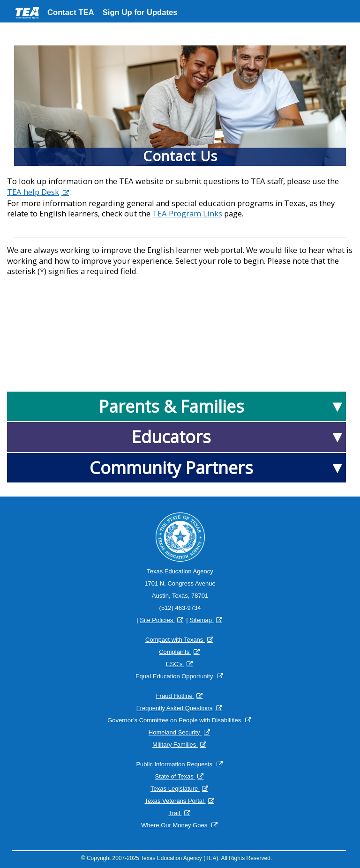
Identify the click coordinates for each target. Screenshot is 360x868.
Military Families (175, 745)
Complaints (175, 652)
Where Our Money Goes (175, 825)
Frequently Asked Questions (175, 708)
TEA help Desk (33, 192)
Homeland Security (175, 732)
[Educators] (176, 437)
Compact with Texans (175, 640)
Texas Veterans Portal (175, 801)
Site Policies (157, 620)
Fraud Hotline (175, 696)
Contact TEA (71, 12)
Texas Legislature (175, 789)
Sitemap (201, 620)
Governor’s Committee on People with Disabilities (175, 720)
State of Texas (175, 776)
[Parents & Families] (176, 406)
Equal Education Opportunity (175, 676)
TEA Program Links (187, 214)
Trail (175, 813)
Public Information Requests (175, 764)
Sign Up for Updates (140, 12)
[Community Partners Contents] (176, 468)
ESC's (175, 664)
